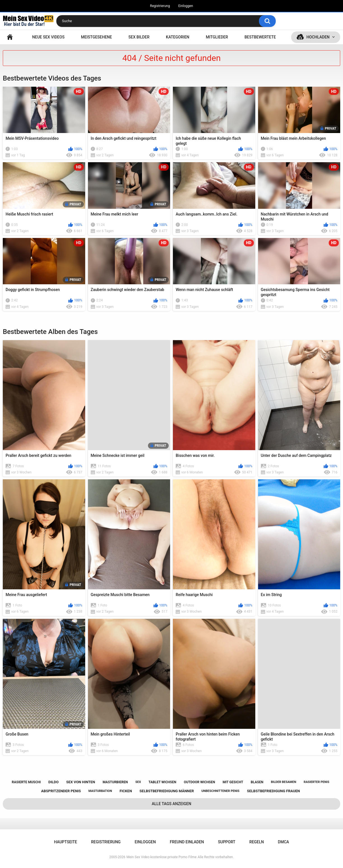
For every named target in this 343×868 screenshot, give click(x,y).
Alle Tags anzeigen (172, 804)
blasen (257, 782)
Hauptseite (10, 37)
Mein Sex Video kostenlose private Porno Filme (161, 857)
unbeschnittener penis (220, 791)
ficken (126, 791)
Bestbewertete (260, 37)
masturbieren (115, 782)
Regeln (257, 842)
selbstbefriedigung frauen (273, 791)
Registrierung (160, 6)
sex (138, 782)
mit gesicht (233, 782)
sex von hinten (81, 782)
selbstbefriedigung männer (167, 791)
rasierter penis (317, 782)
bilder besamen (284, 782)
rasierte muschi (26, 782)
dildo (54, 782)
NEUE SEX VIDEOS (48, 37)
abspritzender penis (61, 791)
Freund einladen (187, 842)
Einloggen (186, 6)
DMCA (284, 842)
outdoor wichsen (200, 782)
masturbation (100, 791)
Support (227, 842)
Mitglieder (217, 37)
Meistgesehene (96, 37)
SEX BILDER (139, 37)
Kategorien (178, 37)
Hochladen (318, 37)
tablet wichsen (162, 782)
